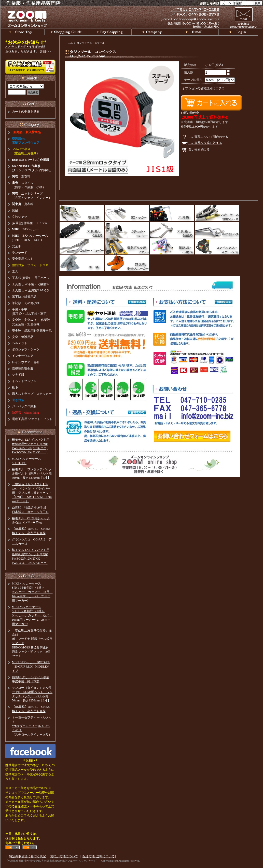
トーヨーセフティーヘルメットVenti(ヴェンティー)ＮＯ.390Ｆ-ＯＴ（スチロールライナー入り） (32, 726)
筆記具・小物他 (172, 246)
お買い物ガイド (66, 32)
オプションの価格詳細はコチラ (203, 88)
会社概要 (153, 32)
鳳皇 (15, 210)
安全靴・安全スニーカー (127, 263)
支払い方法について (64, 856)
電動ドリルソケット (127, 246)
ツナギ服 (18, 375)
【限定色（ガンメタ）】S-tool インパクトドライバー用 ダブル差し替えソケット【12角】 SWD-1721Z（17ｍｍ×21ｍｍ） (32, 493)
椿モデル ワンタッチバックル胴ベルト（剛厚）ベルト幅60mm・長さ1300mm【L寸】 (32, 474)
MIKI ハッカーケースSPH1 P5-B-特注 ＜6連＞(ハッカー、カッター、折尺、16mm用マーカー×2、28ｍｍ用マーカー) (32, 592)
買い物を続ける (199, 150)
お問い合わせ (243, 17)
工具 (70, 43)
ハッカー (26, 229)
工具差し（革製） (82, 230)
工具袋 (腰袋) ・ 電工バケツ (31, 278)
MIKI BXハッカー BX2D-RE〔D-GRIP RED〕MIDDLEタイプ (31, 667)
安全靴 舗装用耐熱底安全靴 (32, 331)
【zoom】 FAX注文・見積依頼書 (30, 67)
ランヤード (20, 253)
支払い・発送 (110, 32)
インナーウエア (23, 356)
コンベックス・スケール (91, 43)
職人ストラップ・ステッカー (32, 394)
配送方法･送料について (99, 856)
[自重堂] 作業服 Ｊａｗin (30, 223)
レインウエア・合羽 (26, 362)
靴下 (15, 387)
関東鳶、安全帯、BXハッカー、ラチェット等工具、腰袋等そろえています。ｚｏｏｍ (23, 32)
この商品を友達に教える (205, 143)
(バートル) (31, 160)
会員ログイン (240, 32)
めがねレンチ (217, 230)
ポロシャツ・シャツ (26, 349)
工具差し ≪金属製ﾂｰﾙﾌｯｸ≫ (31, 290)
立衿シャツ (20, 217)
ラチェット (127, 230)
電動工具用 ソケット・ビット (32, 419)
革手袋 (82, 263)
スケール (217, 246)
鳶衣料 (21, 177)
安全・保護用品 (23, 337)
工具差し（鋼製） (172, 230)
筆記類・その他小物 (26, 303)
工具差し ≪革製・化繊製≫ (31, 284)
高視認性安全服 (23, 369)
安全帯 (82, 213)
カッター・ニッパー (82, 246)
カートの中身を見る (26, 112)
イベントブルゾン (24, 381)
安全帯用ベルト (23, 259)
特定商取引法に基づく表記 (27, 856)
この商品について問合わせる (208, 137)
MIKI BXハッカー (127, 213)
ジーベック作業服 (24, 406)
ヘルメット (20, 343)
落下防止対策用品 (24, 297)
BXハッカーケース (217, 213)
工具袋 (172, 213)
